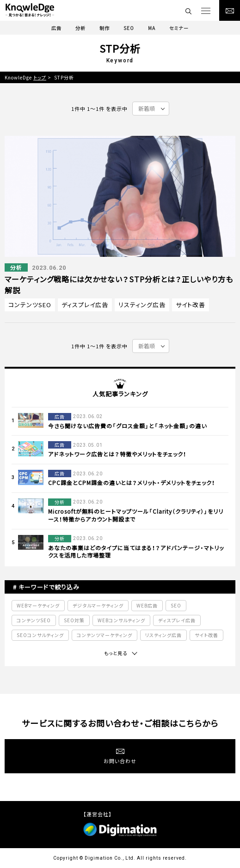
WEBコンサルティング (121, 620)
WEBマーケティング (38, 605)
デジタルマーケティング (98, 605)
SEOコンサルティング (40, 635)
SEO (176, 605)
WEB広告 (147, 605)
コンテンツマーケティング (105, 635)
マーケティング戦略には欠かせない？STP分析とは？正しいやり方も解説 (119, 284)
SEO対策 (74, 620)
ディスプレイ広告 (85, 305)
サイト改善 (191, 305)
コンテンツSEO (30, 305)
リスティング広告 (142, 305)
